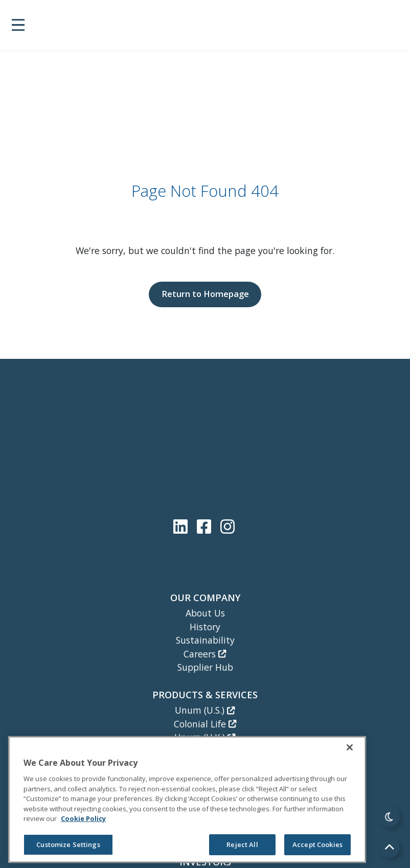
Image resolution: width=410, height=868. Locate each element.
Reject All (242, 844)
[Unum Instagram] (227, 526)
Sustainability (205, 640)
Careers (205, 654)
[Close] (350, 747)
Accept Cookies (317, 844)
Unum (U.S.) (205, 710)
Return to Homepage (205, 294)
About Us (205, 613)
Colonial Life (205, 724)
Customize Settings (68, 844)
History (205, 627)
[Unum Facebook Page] (206, 526)
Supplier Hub (205, 667)
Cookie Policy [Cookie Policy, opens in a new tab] (83, 818)
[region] (187, 800)
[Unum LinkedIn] (183, 526)
